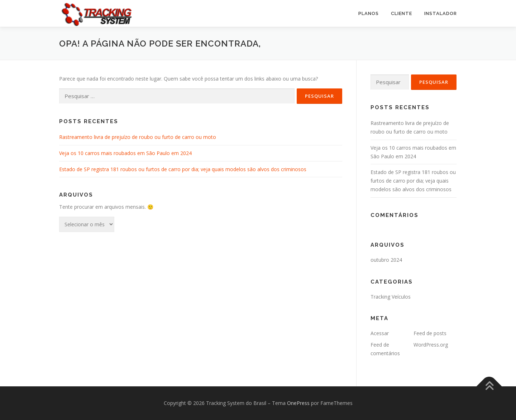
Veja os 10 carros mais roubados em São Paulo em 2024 (125, 153)
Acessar (380, 333)
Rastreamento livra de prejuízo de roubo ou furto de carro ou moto (138, 137)
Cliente (402, 13)
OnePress (298, 403)
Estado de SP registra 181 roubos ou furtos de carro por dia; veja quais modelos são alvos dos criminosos (183, 169)
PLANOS (369, 13)
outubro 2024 (386, 260)
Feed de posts (430, 333)
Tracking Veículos (391, 297)
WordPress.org (431, 345)
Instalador (441, 13)
